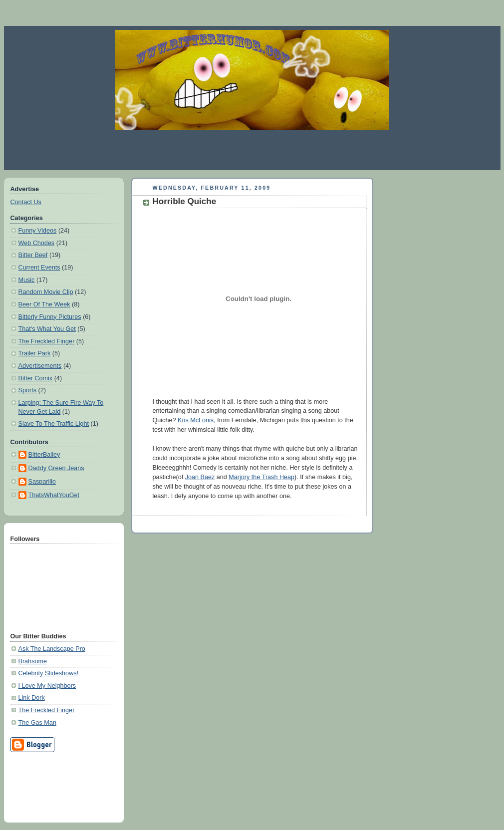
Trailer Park (35, 353)
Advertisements (40, 366)
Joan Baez (200, 477)
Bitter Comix (36, 378)
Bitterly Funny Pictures (50, 317)
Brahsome (33, 661)
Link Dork (32, 698)
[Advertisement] (252, 150)
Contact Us (26, 202)
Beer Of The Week (44, 304)
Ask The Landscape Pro (52, 649)
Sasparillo (42, 482)
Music (27, 280)
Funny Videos (38, 231)
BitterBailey (44, 455)
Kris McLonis (196, 420)
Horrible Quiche (185, 201)
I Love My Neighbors (47, 686)
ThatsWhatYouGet (54, 495)
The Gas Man (37, 723)
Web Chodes (37, 243)
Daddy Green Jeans (56, 468)
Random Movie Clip (46, 292)
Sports (27, 390)
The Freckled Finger (47, 341)
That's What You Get (47, 329)
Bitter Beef (33, 255)
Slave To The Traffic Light (54, 424)
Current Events (39, 268)
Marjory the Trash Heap (261, 477)
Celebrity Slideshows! (49, 673)
